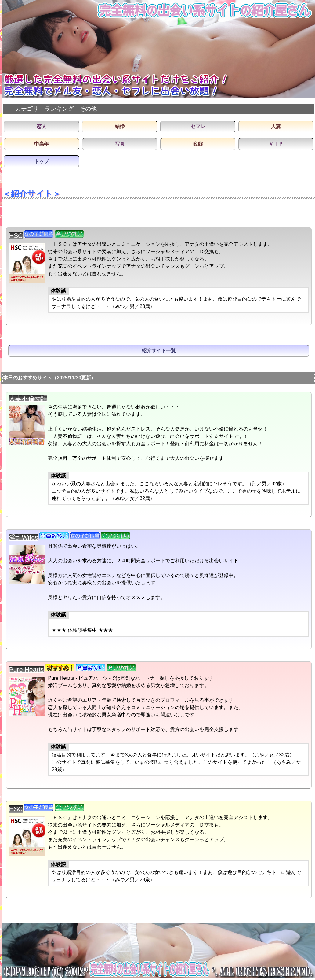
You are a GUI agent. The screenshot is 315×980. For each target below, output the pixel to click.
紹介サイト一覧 (159, 351)
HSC (16, 236)
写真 (120, 144)
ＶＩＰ (276, 144)
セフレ (198, 126)
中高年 (42, 144)
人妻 (276, 126)
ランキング (59, 109)
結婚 (120, 126)
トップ (42, 161)
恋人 (42, 126)
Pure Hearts (26, 670)
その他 (88, 109)
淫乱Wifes (23, 538)
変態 (198, 144)
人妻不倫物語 (28, 398)
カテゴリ (27, 109)
